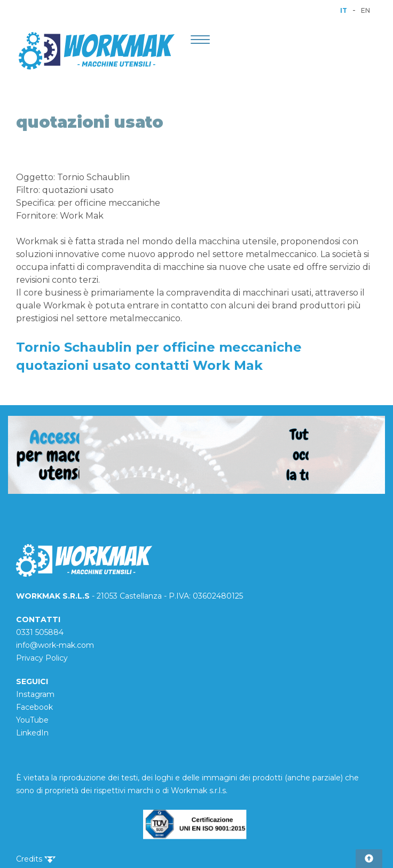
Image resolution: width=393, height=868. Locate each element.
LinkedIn (32, 733)
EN (366, 10)
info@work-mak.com (55, 645)
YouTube (32, 720)
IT (344, 10)
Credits (36, 859)
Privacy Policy (42, 658)
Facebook (34, 707)
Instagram (35, 694)
